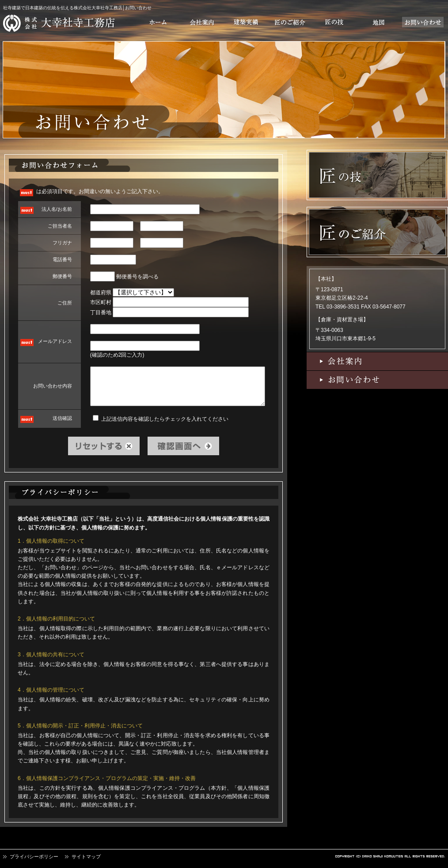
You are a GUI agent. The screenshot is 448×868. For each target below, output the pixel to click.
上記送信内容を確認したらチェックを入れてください (161, 419)
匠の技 (334, 22)
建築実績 (246, 22)
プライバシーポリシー (34, 857)
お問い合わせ (423, 22)
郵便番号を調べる (137, 277)
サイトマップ (86, 857)
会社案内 (202, 22)
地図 (379, 22)
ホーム (158, 22)
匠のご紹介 (290, 22)
